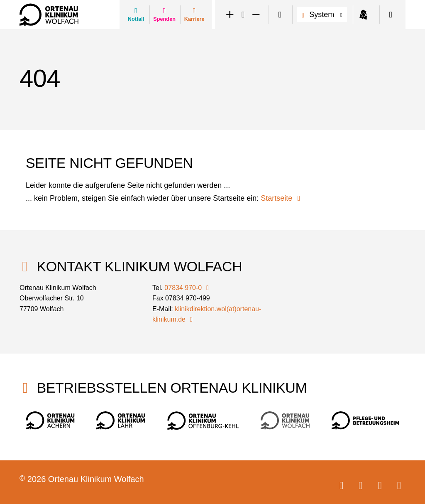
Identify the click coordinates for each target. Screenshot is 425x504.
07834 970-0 (188, 288)
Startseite (282, 198)
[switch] (280, 15)
